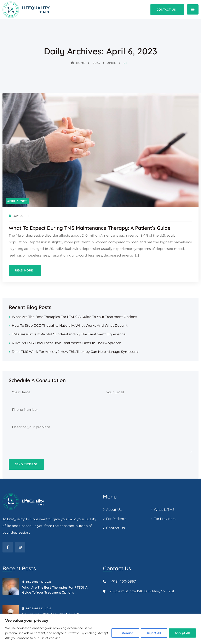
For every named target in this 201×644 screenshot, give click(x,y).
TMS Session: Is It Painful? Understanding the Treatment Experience (69, 334)
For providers (165, 519)
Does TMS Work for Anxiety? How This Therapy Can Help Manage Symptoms (76, 352)
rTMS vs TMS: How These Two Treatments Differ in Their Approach (67, 343)
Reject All (154, 633)
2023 (96, 63)
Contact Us (115, 528)
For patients (116, 519)
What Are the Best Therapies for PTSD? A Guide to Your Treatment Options (74, 317)
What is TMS (164, 510)
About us (114, 510)
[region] (100, 629)
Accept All (182, 633)
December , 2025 (37, 582)
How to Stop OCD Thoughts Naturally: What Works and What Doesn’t (70, 326)
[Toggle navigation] (193, 9)
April (112, 63)
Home (78, 63)
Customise (125, 633)
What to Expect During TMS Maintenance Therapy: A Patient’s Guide (90, 228)
